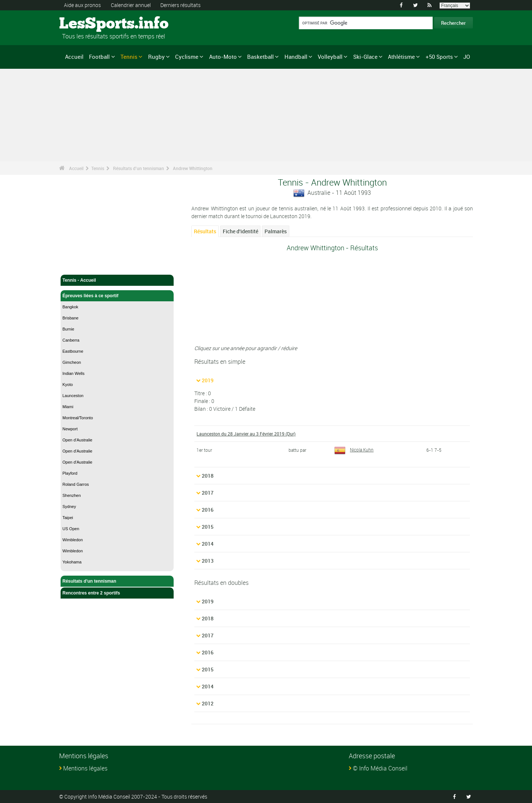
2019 (208, 380)
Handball (296, 57)
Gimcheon (72, 362)
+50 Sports (439, 57)
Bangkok (70, 307)
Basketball (260, 57)
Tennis (129, 57)
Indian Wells (74, 373)
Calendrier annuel (131, 5)
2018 (208, 476)
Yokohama (72, 562)
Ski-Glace (365, 57)
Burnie (68, 329)
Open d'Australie (77, 440)
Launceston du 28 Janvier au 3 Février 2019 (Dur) (246, 434)
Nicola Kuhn (354, 450)
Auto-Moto (223, 57)
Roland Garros (76, 484)
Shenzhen (72, 495)
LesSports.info (87, 24)
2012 (208, 703)
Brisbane (70, 318)
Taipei (68, 518)
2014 (208, 544)
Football (99, 57)
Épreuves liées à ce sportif (117, 296)
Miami (68, 407)
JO (467, 57)
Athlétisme (401, 57)
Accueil (74, 57)
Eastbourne (73, 351)
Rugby (156, 57)
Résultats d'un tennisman (139, 168)
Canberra (71, 340)
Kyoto (68, 384)
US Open (71, 529)
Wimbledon (73, 540)
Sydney (69, 506)
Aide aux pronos (82, 5)
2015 (208, 527)
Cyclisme (187, 57)
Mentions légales (85, 768)
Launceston (73, 396)
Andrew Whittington (193, 168)
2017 (208, 493)
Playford (70, 473)
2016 (208, 510)
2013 (208, 561)
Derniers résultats (180, 5)
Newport (70, 429)
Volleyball (330, 57)
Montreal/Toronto (78, 418)
